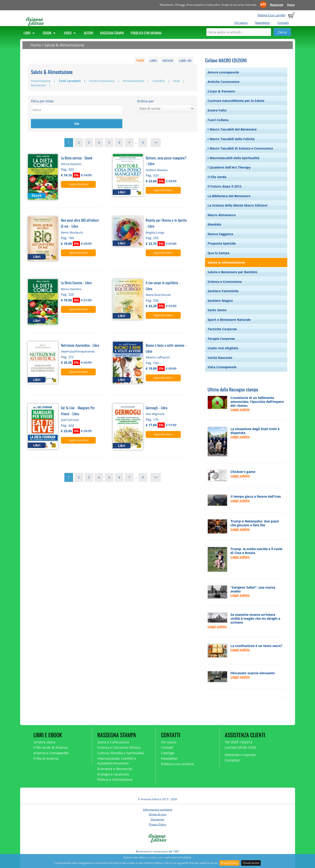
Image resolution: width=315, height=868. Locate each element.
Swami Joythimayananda (78, 352)
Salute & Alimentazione (64, 45)
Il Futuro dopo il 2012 (225, 186)
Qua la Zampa (218, 253)
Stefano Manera (157, 170)
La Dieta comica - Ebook (77, 158)
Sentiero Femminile (223, 291)
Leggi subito (240, 409)
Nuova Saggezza (220, 234)
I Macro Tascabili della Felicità (231, 139)
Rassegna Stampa (112, 33)
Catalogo (168, 753)
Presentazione (41, 81)
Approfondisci (78, 185)
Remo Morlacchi (72, 233)
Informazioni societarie (158, 809)
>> (156, 143)
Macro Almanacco (222, 215)
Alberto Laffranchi (158, 358)
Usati (176, 81)
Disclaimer (158, 819)
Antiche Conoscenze (223, 82)
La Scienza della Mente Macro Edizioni (237, 205)
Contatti (283, 23)
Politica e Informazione (115, 779)
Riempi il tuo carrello (272, 15)
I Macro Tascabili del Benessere (232, 129)
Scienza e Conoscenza (225, 282)
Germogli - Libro (157, 408)
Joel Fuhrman (70, 420)
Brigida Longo (155, 233)
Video (70, 33)
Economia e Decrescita (115, 769)
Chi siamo (241, 23)
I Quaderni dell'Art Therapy (229, 167)
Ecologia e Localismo (113, 774)
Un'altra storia (44, 742)
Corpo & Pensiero (221, 91)
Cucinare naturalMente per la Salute (236, 101)
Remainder (38, 85)
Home (36, 45)
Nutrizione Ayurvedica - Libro (80, 345)
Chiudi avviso (251, 863)
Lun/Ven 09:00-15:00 (240, 747)
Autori (89, 33)
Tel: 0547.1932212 (238, 742)
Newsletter (262, 23)
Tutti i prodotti (70, 81)
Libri (30, 33)
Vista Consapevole (222, 367)
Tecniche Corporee (222, 329)
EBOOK (168, 61)
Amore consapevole (223, 72)
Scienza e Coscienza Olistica (119, 747)
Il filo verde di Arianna (51, 747)
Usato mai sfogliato (223, 348)
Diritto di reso (158, 814)
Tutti (140, 61)
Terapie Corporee (221, 339)
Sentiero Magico (220, 301)
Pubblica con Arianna (146, 33)
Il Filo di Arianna (46, 758)
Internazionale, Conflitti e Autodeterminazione (117, 761)
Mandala (214, 224)
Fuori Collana (218, 120)
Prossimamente (134, 81)
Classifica (159, 81)
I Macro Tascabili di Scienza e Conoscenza (240, 148)
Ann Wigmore (155, 414)
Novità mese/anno (102, 81)
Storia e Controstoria (113, 742)
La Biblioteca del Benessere (229, 196)
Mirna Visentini (71, 164)
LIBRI (153, 61)
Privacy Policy (229, 863)
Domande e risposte (240, 755)
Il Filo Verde (217, 177)
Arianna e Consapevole (51, 753)
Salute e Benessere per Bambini (232, 272)
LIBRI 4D (185, 61)
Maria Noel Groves (158, 295)
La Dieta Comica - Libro (76, 283)
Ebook (50, 33)
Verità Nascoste (220, 358)
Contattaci (233, 760)
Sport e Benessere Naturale (229, 320)
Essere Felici (217, 110)
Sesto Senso (217, 310)
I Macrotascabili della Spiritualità (233, 158)
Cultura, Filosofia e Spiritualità (121, 753)
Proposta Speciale (222, 243)
